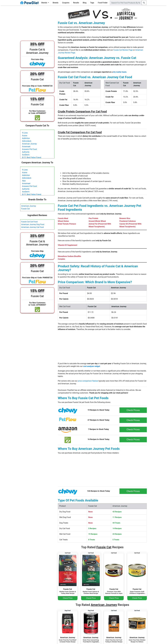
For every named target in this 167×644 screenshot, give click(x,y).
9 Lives (25, 133)
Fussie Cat (25, 209)
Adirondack (27, 141)
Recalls (76, 3)
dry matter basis (120, 72)
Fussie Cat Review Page (123, 50)
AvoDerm (26, 155)
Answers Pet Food (29, 149)
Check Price (68, 598)
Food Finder (103, 3)
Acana (25, 136)
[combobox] (126, 3)
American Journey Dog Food (33, 224)
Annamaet (26, 146)
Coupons (66, 3)
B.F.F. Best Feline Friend (32, 157)
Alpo (24, 181)
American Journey (29, 144)
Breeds (56, 3)
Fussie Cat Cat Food (29, 222)
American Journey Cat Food (32, 227)
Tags (92, 3)
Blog (85, 3)
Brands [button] (44, 3)
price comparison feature (88, 381)
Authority (26, 152)
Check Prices (133, 410)
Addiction (26, 138)
